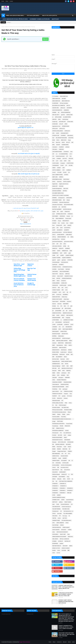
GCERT (54, 230)
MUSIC (65, 357)
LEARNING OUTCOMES (68, 320)
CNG (69, 161)
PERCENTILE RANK (56, 401)
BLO (53, 142)
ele (59, 207)
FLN (59, 223)
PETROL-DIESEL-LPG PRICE (58, 403)
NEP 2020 (54, 368)
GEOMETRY (66, 230)
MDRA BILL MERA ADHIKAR (62, 341)
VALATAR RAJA (55, 525)
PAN (60, 389)
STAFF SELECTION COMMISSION (66, 481)
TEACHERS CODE (66, 509)
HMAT (54, 281)
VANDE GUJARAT (66, 527)
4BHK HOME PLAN (66, 101)
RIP (70, 449)
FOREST (71, 223)
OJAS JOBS (55, 378)
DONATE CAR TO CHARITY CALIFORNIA (60, 195)
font (67, 223)
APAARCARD (55, 124)
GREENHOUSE (65, 251)
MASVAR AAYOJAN (56, 334)
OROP (67, 387)
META (66, 345)
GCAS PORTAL (67, 228)
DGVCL (54, 182)
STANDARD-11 (55, 486)
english (54, 212)
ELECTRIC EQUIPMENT (57, 209)
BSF (72, 142)
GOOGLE (63, 239)
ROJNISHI (70, 451)
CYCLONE (59, 172)
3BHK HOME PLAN (56, 101)
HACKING (54, 269)
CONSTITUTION (70, 163)
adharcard (63, 108)
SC (72, 461)
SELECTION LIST (56, 470)
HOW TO (54, 288)
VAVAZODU (64, 530)
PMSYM (59, 414)
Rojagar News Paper (62, 451)
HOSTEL (70, 285)
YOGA (59, 550)
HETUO (54, 276)
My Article (63, 359)
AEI (59, 112)
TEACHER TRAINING (56, 509)
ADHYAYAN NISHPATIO (57, 110)
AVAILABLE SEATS (64, 133)
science (54, 467)
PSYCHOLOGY (55, 433)
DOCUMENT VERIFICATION (58, 193)
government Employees (57, 242)
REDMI (54, 447)
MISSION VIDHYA (56, 350)
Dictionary (59, 182)
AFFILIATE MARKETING (66, 112)
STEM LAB (69, 493)
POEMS (64, 414)
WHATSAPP (65, 546)
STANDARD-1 (55, 484)
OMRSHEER (67, 378)
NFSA (63, 371)
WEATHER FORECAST (57, 546)
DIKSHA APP (55, 186)
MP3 (72, 354)
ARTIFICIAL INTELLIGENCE (58, 131)
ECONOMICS (55, 202)
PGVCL (70, 403)
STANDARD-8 (55, 493)
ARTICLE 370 (62, 129)
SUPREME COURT (56, 500)
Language (68, 318)
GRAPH (59, 251)
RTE (62, 454)
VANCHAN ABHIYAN (57, 527)
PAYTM (54, 398)
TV (69, 516)
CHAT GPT (65, 159)
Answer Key (55, 122)
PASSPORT (55, 396)
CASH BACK (66, 152)
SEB (58, 467)
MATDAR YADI (65, 334)
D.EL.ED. (65, 172)
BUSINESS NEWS (65, 145)
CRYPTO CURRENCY (56, 170)
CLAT (57, 161)
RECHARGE (68, 444)
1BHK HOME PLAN (64, 96)
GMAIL (72, 237)
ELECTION (64, 207)
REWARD (59, 449)
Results (69, 447)
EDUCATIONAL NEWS (69, 205)
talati (53, 504)
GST (58, 255)
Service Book (67, 470)
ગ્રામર (54, 553)
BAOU (58, 140)
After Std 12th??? (56, 115)
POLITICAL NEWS (56, 417)
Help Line (61, 274)
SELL (62, 470)
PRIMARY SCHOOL (60, 428)
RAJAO (65, 437)
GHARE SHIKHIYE (61, 235)
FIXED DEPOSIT (66, 221)
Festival (68, 216)
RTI (66, 454)
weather (61, 543)
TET (61, 511)
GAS (57, 228)
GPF (57, 244)
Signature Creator (31, 265)
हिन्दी (68, 550)
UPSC (54, 523)
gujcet (59, 260)
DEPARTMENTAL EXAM (57, 179)
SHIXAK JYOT (64, 474)
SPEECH (54, 479)
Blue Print (58, 142)
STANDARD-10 (63, 484)
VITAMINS (54, 541)
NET (59, 368)
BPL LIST (68, 142)
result (65, 447)
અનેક (39, 211)
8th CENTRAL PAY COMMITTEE (59, 105)
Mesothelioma (60, 345)
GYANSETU (61, 265)
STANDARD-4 (70, 488)
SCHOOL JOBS (65, 463)
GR (68, 246)
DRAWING (54, 198)
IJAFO (54, 295)
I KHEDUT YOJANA (56, 290)
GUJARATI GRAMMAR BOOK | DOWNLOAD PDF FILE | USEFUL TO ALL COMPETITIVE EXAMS (66, 627)
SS (72, 479)
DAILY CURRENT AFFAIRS (57, 175)
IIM (67, 292)
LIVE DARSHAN (59, 322)
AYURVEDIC (63, 135)
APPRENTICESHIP (66, 126)
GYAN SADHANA (56, 262)
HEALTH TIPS (55, 274)
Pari (61, 391)
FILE (53, 218)
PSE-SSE (67, 431)
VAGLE (67, 523)
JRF (67, 311)
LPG (60, 327)
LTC (63, 327)
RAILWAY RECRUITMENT (57, 437)
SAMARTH (54, 458)
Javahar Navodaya (56, 308)
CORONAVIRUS (56, 165)
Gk (68, 237)
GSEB (71, 251)
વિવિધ (19, 174)
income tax (59, 295)
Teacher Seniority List (66, 507)
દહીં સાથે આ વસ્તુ (24, 211)
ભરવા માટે (37, 174)
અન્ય (19, 154)
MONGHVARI (55, 354)
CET (67, 156)
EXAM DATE (67, 212)
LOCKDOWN (60, 324)
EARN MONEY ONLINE (57, 200)
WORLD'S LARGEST (66, 548)
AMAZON (54, 119)
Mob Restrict (64, 350)
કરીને (32, 211)
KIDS (63, 318)
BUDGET (58, 145)
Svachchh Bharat (70, 500)
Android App (65, 119)
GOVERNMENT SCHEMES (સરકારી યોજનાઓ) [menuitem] (40, 19)
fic (72, 216)
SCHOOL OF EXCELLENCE (66, 465)
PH (53, 405)
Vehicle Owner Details (32, 275)
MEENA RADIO (68, 343)
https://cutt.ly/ (23, 224)
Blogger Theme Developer (25, 642)
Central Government (60, 156)
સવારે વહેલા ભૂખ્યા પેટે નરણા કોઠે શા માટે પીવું (23, 208)
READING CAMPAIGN (60, 444)
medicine (7, 27)
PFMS (66, 403)
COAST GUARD (56, 163)
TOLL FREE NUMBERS (68, 514)
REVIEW (54, 449)
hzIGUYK (29, 224)
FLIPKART (54, 223)
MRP (53, 357)
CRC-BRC (71, 165)
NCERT (63, 366)
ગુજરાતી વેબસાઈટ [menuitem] (55, 19)
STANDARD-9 (62, 493)
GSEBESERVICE (55, 253)
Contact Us (59, 642)
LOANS (54, 324)
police (68, 414)
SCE (53, 463)
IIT (70, 292)
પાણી (37, 208)
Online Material (56, 384)
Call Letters (55, 149)
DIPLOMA (61, 186)
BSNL (53, 145)
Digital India (55, 184)
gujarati (54, 260)
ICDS (66, 290)
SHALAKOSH (55, 472)
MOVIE (68, 354)
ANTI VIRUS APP (62, 122)
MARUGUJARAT (56, 331)
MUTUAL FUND (56, 359)
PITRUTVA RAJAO (62, 405)
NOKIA (58, 373)
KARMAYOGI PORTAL (57, 313)
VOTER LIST (60, 541)
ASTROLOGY (67, 131)
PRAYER (61, 426)
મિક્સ (29, 211)
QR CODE (60, 435)
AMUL (59, 119)
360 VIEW (64, 99)
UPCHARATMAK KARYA (66, 520)
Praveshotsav (55, 426)
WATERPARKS (55, 543)
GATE (61, 228)
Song (68, 477)
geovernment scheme (57, 232)
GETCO (54, 235)
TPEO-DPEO (55, 516)
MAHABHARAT (69, 327)
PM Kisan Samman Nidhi (57, 410)
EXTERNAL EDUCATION (61, 214)
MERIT (54, 345)
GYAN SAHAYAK (64, 262)
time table (59, 514)
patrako (64, 396)
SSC (56, 481)
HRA (59, 288)
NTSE (58, 375)
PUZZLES (54, 435)
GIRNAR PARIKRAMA (62, 237)
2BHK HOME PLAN (56, 99)
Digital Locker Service (64, 184)
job (64, 311)
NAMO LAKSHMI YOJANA (67, 361)
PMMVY (54, 414)
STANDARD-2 (55, 488)
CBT (53, 154)
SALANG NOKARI (64, 456)
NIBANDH (68, 371)
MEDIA (71, 341)
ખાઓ (34, 211)
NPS (69, 373)
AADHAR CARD (56, 108)
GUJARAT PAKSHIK (69, 255)
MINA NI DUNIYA (63, 348)
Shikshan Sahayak (56, 474)
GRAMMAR (67, 248)
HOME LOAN (64, 283)
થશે (37, 211)
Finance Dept (68, 218)
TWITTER (54, 518)
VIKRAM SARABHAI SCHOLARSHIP (59, 537)
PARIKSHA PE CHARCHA (57, 394)
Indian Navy (66, 299)
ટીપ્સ (29, 154)
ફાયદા (42, 211)
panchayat (65, 389)
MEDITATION (61, 343)
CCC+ (71, 154)
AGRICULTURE (69, 115)
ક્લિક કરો (45, 39)
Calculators (55, 147)
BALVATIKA (71, 138)
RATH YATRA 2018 (62, 442)
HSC (62, 288)
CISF (53, 161)
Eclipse (68, 200)
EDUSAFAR (55, 207)
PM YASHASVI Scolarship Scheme (59, 412)
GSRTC (65, 253)
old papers (61, 378)
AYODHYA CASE (56, 135)
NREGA (54, 375)
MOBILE (70, 350)
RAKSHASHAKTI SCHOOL (57, 440)
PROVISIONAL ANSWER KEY (58, 431)
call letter (67, 147)
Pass (71, 394)
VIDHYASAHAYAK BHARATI (62, 532)
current (54, 172)
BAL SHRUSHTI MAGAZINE (61, 138)
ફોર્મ (34, 174)
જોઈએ (35, 208)
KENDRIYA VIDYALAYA (67, 313)
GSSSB (54, 255)
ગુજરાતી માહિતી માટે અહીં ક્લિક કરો (25, 127)
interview (59, 304)
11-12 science (55, 96)
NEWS (59, 371)
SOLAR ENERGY (62, 477)
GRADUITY (61, 248)
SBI (69, 461)
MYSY (68, 359)
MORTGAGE (62, 354)
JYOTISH (71, 311)
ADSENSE (54, 112)
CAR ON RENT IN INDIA (57, 152)
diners (69, 642)
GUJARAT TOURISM (56, 258)
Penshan (66, 398)
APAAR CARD (70, 122)
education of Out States (57, 205)
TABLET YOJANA (68, 502)
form (53, 225)
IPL (58, 306)
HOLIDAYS (63, 281)
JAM (71, 306)
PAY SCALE (69, 396)
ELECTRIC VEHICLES (67, 209)
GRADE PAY (55, 248)
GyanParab (55, 265)
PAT (59, 396)
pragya (54, 421)
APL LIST (61, 124)
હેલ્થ (32, 154)
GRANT (54, 251)
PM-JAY (69, 412)
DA (69, 172)
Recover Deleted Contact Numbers (19, 280)
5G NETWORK (55, 103)
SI (69, 474)
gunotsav (64, 260)
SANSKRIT (65, 458)
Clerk (61, 161)
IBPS (63, 290)
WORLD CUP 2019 (56, 548)
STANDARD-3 (62, 488)
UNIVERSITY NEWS (56, 520)
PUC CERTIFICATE (67, 433)
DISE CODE (66, 188)
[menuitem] (3, 15)
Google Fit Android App (31, 284)
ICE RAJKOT (55, 292)
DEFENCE (61, 177)
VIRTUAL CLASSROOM (64, 539)
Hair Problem (61, 269)
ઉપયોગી (22, 154)
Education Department (64, 202)
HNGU (58, 281)
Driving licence (61, 198)
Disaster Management (57, 188)
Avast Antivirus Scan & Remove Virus (19, 285)
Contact (11, 1)
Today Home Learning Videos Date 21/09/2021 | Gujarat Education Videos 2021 (66, 594)
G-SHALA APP (59, 225)
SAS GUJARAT (64, 461)
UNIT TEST (65, 518)
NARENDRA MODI (56, 364)
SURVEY (63, 500)
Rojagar (54, 451)
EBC (64, 200)
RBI (53, 444)
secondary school (64, 467)
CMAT (65, 161)
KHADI (58, 315)
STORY (54, 495)
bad (53, 138)
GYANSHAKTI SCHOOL (67, 267)
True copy (65, 516)
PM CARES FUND (65, 407)
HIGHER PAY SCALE (69, 276)
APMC (66, 124)
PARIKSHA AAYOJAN (68, 391)
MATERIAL (54, 336)
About (7, 1)
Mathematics (61, 336)
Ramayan (54, 442)
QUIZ (65, 435)
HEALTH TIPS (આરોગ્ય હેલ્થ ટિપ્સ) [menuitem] (50, 15)
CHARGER (59, 159)
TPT (60, 516)
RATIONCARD (70, 442)
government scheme (69, 242)
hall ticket (68, 269)
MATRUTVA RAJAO (66, 338)
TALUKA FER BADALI (65, 504)
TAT (72, 504)
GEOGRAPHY (60, 230)
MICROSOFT (55, 348)
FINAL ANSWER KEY (60, 218)
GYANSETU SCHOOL (57, 267)
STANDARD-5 (55, 490)
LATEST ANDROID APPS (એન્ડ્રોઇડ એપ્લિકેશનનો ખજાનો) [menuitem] (15, 19)
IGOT (64, 292)
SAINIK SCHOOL (56, 456)
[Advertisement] (25, 52)
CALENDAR (61, 147)
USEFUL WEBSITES (60, 523)
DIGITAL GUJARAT (67, 182)
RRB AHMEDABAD (56, 454)
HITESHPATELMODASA (67, 278)
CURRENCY (69, 170)
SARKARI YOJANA (56, 461)
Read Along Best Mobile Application (20, 275)
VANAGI (62, 525)
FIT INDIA (54, 221)
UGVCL (59, 518)
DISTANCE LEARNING (57, 191)
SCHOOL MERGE (56, 465)
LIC (53, 322)
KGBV (54, 315)
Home (3, 1)
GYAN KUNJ (70, 260)
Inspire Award (55, 301)
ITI (68, 306)
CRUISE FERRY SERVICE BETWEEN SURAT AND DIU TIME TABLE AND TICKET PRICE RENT (66, 634)
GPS (61, 244)
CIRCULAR (71, 159)
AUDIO (58, 133)
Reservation (59, 447)
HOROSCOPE (55, 285)
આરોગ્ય (26, 154)
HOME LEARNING (56, 283)
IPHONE (54, 306)
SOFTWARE (55, 477)
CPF (66, 165)
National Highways (56, 366)
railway (69, 435)
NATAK (67, 364)
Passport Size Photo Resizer (32, 280)
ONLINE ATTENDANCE (61, 380)
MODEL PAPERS (56, 352)
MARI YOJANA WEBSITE (67, 329)
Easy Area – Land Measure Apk (19, 265)
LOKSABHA (55, 327)
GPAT (54, 244)
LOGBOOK (66, 324)
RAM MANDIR (67, 440)
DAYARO (66, 175)
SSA (53, 481)
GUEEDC (62, 255)
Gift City (54, 237)
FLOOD (63, 223)
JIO (53, 311)
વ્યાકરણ (58, 553)
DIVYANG (65, 191)
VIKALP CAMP (63, 534)
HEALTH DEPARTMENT (64, 271)
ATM (53, 133)
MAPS (60, 329)
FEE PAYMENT (55, 216)
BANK (54, 140)
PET (62, 401)
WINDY (71, 546)
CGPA (54, 159)
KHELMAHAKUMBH (56, 318)
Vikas (68, 534)
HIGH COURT (60, 276)
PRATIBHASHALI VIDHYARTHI (58, 424)
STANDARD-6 (62, 490)
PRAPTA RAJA (60, 421)
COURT (62, 165)
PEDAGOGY (60, 398)
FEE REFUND (62, 216)
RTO (69, 454)
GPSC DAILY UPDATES (57, 246)
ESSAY (62, 212)
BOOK (63, 142)
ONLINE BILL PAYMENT (57, 382)
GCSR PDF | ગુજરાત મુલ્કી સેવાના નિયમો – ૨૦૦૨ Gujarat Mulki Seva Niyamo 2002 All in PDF (66, 587)
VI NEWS (70, 530)
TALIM (58, 504)
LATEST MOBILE (56, 320)
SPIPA (64, 479)
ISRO (65, 306)
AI (53, 117)
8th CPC (68, 105)
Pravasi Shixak (69, 424)
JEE (62, 308)
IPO (61, 306)
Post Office (63, 417)
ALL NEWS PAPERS (67, 117)
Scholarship (58, 463)
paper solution (56, 391)
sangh (60, 458)
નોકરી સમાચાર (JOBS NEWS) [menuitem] (33, 15)
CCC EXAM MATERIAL (63, 154)
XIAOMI (54, 550)
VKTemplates (9, 642)
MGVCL (70, 345)
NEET (71, 366)
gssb (70, 253)
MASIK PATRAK (64, 331)
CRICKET (59, 168)
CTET (63, 170)
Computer (63, 163)
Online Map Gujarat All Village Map (19, 270)
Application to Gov (56, 126)
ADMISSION (66, 110)
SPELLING (59, 479)
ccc (57, 154)
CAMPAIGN (61, 149)
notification (64, 373)
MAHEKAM (55, 329)
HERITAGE (67, 274)
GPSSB (65, 246)
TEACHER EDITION (56, 507)
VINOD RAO (70, 537)
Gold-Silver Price (56, 239)
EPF (58, 212)
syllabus (61, 502)
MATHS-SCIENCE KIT (56, 338)
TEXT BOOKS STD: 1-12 (68, 511)
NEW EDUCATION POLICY (67, 368)
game (54, 228)
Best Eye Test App (32, 269)
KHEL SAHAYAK (70, 315)
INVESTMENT (66, 304)
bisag (69, 140)
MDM (53, 341)
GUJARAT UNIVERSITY (66, 258)
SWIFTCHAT (55, 502)
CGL (71, 156)
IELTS (60, 292)
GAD (65, 225)
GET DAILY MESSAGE (68, 232)
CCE (53, 156)
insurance (69, 301)
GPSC (65, 244)
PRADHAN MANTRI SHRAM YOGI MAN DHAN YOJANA (62, 419)
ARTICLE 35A (55, 129)
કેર (34, 154)
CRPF (64, 168)
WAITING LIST (67, 541)
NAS (62, 364)
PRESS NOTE (67, 426)
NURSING (63, 375)
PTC (61, 433)
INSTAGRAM (63, 301)
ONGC (54, 380)
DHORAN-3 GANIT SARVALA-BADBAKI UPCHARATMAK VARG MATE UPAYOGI (66, 602)
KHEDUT (63, 315)
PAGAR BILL (55, 389)
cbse (71, 152)
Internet (54, 304)
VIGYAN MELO (55, 534)
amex (73, 642)
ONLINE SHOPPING (65, 384)
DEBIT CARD (55, 177)
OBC (68, 375)
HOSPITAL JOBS (63, 285)
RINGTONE (65, 449)
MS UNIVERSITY (59, 357)
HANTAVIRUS (55, 271)
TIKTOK (54, 514)
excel (53, 214)
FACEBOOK (70, 214)
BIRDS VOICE (64, 140)
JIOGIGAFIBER (58, 311)
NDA (68, 366)
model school (63, 352)
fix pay (59, 221)
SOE (72, 474)
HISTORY (58, 278)
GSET (61, 253)
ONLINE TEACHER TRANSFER (58, 387)
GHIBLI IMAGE (69, 235)
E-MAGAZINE (69, 198)
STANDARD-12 (63, 486)
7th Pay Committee (64, 103)
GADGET (69, 225)
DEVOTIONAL (66, 179)
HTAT (66, 288)
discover (65, 642)
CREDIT (54, 168)
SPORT (69, 479)
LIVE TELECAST (66, 322)
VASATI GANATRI (56, 530)
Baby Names (70, 135)
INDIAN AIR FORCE (56, 297)
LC (61, 320)
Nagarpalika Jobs (56, 361)
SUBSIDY (59, 495)
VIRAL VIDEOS (55, 539)
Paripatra (66, 394)
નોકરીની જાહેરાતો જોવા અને (27, 174)
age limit (63, 115)
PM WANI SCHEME (68, 410)
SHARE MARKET (62, 472)
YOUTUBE (64, 550)
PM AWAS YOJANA (56, 407)
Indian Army (64, 297)
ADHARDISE (69, 108)
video (54, 532)
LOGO (72, 324)
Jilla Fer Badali (68, 308)
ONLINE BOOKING (67, 382)
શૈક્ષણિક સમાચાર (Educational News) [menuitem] (15, 15)
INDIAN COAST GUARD (57, 299)
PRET (53, 428)
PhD (56, 405)
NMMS (54, 373)
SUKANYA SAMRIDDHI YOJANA (59, 497)
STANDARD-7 (70, 490)
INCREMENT (65, 295)
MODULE (70, 352)
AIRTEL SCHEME (58, 117)
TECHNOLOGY (55, 511)
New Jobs (54, 371)
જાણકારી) (37, 154)
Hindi (54, 278)
